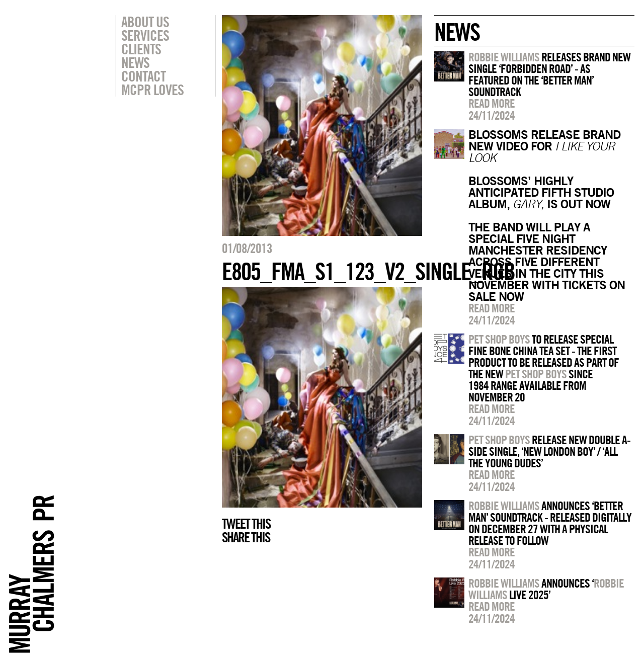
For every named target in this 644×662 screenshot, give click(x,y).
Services (145, 35)
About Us (145, 22)
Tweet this (246, 524)
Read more (492, 103)
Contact (143, 76)
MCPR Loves (152, 90)
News (135, 62)
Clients (141, 49)
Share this (246, 537)
